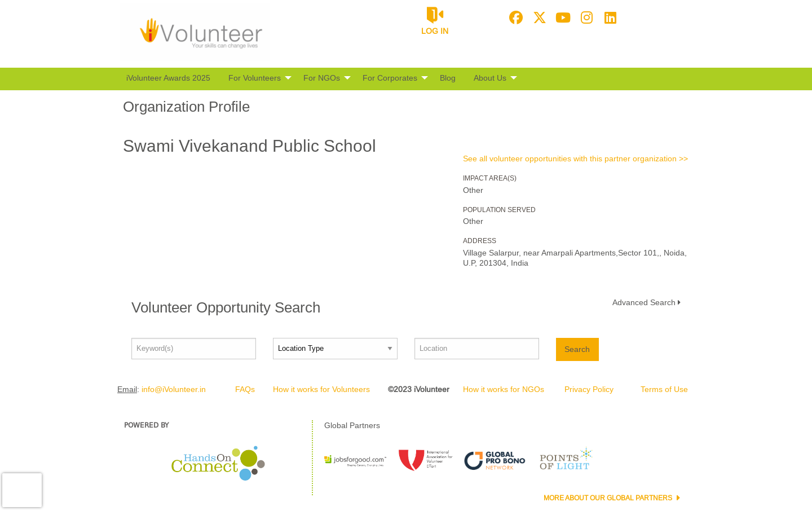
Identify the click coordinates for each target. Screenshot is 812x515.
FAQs (245, 389)
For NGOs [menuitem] (322, 78)
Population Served (499, 210)
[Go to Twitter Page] (538, 17)
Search (577, 349)
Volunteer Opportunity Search (226, 307)
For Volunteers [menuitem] (255, 78)
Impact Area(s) (490, 178)
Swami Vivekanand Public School (250, 146)
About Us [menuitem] (490, 78)
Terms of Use (664, 389)
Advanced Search (644, 302)
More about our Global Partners (609, 498)
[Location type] (335, 349)
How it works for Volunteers (321, 389)
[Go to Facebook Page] (514, 17)
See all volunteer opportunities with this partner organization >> (575, 159)
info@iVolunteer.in (174, 389)
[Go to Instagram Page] (585, 17)
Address (480, 241)
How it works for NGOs (504, 389)
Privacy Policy (589, 389)
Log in (435, 31)
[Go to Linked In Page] (609, 17)
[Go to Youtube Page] (562, 17)
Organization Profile (186, 107)
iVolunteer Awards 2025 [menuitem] (168, 78)
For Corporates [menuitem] (390, 78)
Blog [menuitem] (448, 78)
